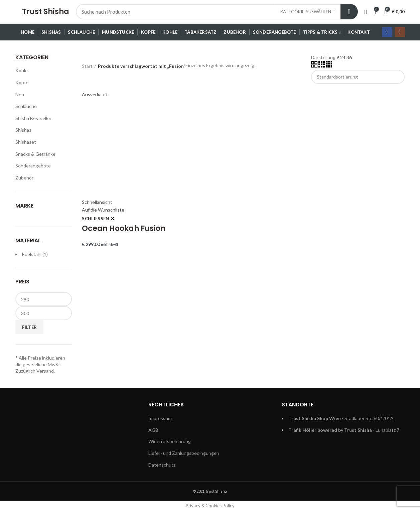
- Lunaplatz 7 (344, 430)
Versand (45, 371)
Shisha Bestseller (33, 118)
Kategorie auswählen (306, 12)
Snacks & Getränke (35, 154)
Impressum (160, 418)
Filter (29, 327)
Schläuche (26, 106)
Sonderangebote (33, 166)
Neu (20, 94)
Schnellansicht (97, 202)
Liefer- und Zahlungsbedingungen (184, 453)
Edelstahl (32, 254)
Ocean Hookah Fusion (124, 228)
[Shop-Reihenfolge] (358, 77)
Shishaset (26, 142)
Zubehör (24, 178)
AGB (153, 430)
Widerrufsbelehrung (170, 441)
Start (87, 66)
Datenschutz (162, 465)
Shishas (23, 130)
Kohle (22, 70)
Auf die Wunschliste (103, 210)
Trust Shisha (46, 12)
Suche (349, 12)
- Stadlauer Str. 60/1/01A (341, 418)
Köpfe (22, 82)
